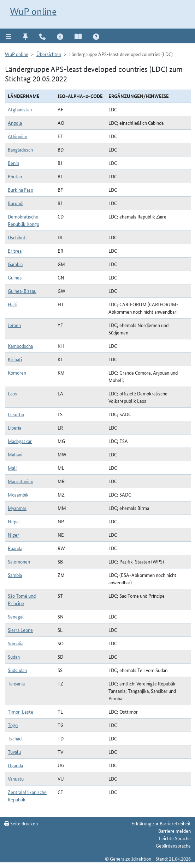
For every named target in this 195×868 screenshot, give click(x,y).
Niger (13, 535)
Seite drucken (21, 823)
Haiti (13, 304)
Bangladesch (20, 149)
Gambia (15, 264)
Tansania (16, 683)
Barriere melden (175, 831)
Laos (12, 393)
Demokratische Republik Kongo (23, 220)
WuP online (33, 11)
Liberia (14, 427)
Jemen (14, 325)
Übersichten (49, 54)
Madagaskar (20, 441)
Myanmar (17, 508)
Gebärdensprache (173, 845)
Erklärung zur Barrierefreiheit (161, 823)
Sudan (14, 657)
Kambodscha (20, 346)
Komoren (17, 373)
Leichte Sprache (175, 838)
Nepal (14, 521)
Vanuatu (16, 778)
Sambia (15, 575)
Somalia (16, 643)
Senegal (16, 616)
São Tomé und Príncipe (22, 599)
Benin (13, 163)
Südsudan (17, 670)
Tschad (15, 738)
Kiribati (15, 359)
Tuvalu (14, 752)
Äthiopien (17, 136)
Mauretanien (20, 481)
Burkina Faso (20, 190)
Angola (15, 123)
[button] (9, 36)
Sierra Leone (20, 630)
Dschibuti (17, 237)
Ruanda (15, 548)
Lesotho (16, 414)
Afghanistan (20, 109)
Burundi (16, 203)
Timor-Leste (20, 712)
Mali (12, 468)
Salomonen (19, 561)
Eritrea (15, 251)
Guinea (15, 277)
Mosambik (18, 494)
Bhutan (15, 176)
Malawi (15, 454)
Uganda (15, 765)
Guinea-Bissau (22, 291)
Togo (13, 725)
